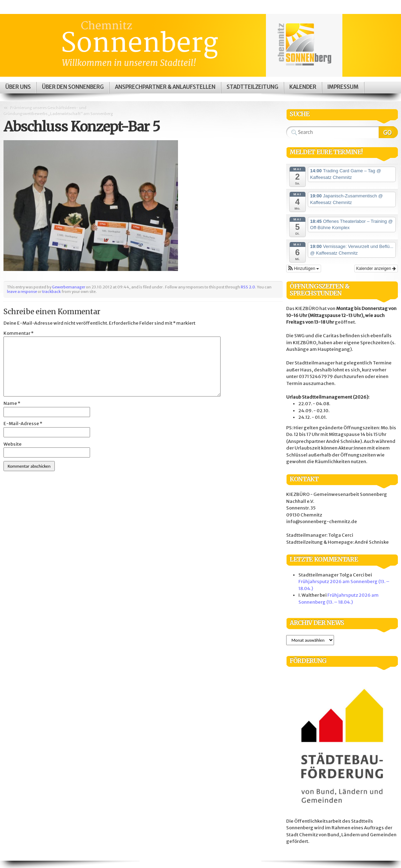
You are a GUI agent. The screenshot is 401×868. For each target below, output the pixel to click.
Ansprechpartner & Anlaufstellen (165, 87)
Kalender (303, 87)
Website (13, 444)
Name (12, 403)
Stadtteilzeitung (252, 87)
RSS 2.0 (248, 287)
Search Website (388, 132)
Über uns (18, 87)
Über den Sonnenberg (73, 87)
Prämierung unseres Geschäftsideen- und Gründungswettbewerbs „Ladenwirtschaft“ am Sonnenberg (58, 111)
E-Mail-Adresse (23, 424)
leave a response (22, 292)
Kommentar (18, 333)
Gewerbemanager (69, 287)
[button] (304, 269)
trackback (51, 292)
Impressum (343, 87)
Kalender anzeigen (376, 269)
